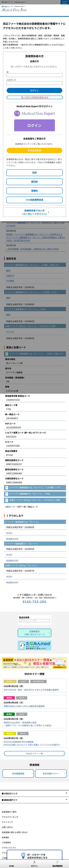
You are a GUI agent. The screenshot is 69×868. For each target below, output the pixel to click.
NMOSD (10, 733)
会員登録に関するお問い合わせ (15, 832)
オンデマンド (38, 681)
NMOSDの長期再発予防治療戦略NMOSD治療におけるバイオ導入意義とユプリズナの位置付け (32, 743)
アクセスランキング (10, 817)
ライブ (23, 681)
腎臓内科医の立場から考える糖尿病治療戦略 (24, 706)
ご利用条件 (6, 842)
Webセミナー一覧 (35, 754)
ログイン (34, 864)
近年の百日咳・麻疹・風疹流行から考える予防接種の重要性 (31, 690)
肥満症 (9, 714)
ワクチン (10, 681)
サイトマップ (7, 822)
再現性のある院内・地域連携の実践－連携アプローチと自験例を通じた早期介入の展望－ (28, 724)
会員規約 (5, 837)
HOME (11, 864)
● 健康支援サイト (10, 800)
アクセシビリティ (9, 848)
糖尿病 (9, 698)
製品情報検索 (57, 864)
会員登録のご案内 (9, 812)
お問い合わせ (7, 827)
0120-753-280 (34, 601)
